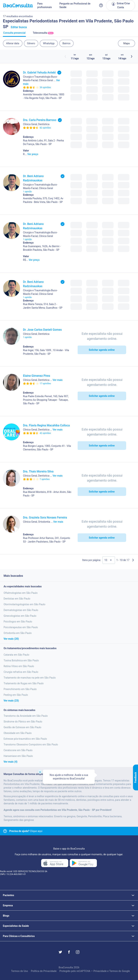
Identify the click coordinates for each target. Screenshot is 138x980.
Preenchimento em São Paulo (20, 689)
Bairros (66, 43)
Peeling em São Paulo (16, 695)
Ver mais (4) (11, 762)
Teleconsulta (43, 34)
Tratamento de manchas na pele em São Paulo (30, 678)
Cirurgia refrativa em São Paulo (21, 672)
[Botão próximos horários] (132, 56)
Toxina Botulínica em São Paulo (21, 660)
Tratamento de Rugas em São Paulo (24, 683)
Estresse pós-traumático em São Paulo (25, 739)
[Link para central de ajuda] (5, 831)
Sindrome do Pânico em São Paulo (23, 722)
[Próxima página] (133, 560)
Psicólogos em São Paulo (18, 622)
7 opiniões (45, 479)
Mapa (126, 43)
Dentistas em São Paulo (17, 599)
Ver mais (58, 380)
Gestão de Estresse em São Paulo (22, 727)
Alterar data (13, 43)
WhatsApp (49, 43)
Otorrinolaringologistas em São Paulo (24, 604)
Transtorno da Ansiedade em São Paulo (26, 716)
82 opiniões (45, 128)
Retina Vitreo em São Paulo (19, 666)
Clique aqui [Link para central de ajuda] (26, 831)
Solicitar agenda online (102, 350)
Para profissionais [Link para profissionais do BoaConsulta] (45, 5)
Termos (114, 971)
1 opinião (27, 192)
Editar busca (19, 27)
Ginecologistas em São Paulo (20, 616)
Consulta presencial (14, 34)
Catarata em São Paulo (16, 655)
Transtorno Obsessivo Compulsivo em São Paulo (31, 744)
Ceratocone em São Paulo (18, 750)
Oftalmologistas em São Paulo (21, 593)
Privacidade (100, 971)
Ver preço (33, 154)
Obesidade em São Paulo (18, 733)
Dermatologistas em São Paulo (21, 610)
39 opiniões (45, 87)
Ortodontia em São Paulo (18, 633)
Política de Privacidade (44, 971)
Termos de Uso (19, 971)
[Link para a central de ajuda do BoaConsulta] (101, 5)
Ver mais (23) (11, 701)
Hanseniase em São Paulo (18, 756)
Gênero (31, 43)
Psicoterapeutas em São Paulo (21, 627)
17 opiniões (45, 384)
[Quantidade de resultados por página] (109, 560)
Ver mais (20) (11, 639)
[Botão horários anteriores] (65, 56)
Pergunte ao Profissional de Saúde (75, 5)
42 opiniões (45, 433)
